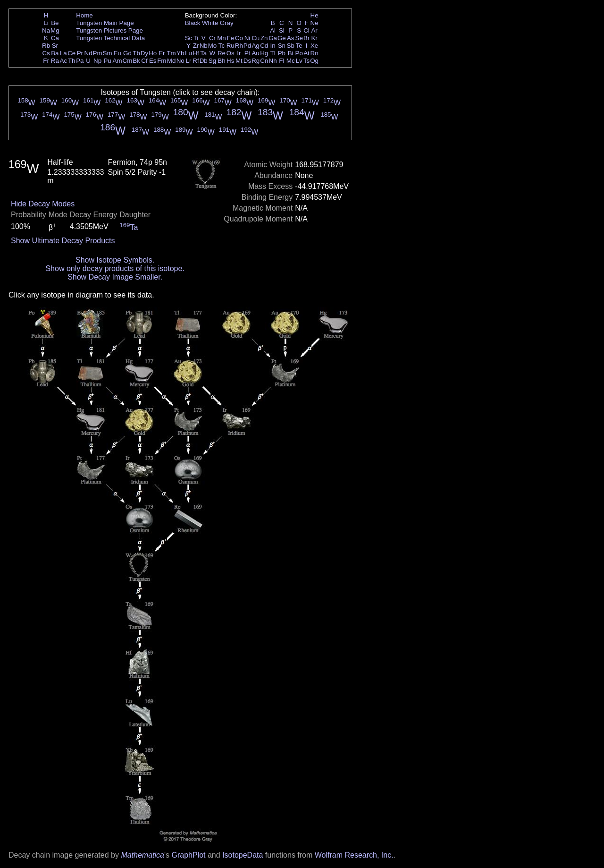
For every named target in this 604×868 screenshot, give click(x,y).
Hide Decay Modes (43, 204)
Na (46, 30)
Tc (222, 46)
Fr (46, 61)
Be (55, 23)
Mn (222, 38)
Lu (189, 53)
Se (299, 38)
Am (117, 61)
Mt (239, 61)
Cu (256, 38)
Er (162, 53)
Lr (189, 61)
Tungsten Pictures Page (109, 30)
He (315, 15)
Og (314, 61)
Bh (221, 61)
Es (153, 61)
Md (172, 61)
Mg (55, 30)
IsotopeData (243, 855)
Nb (204, 46)
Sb (291, 46)
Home (84, 15)
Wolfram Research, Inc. (354, 855)
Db (204, 61)
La (63, 53)
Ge (282, 38)
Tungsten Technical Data (110, 38)
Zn (264, 38)
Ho (153, 53)
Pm (98, 53)
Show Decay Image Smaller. (115, 277)
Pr (80, 53)
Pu (107, 61)
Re (222, 53)
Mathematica (143, 855)
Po (299, 53)
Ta (203, 53)
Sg (212, 61)
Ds (247, 61)
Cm (128, 61)
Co (239, 38)
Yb (180, 53)
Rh (239, 46)
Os (231, 53)
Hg (264, 53)
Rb (46, 46)
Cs (46, 53)
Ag (255, 46)
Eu (117, 53)
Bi (291, 53)
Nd (88, 53)
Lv (299, 61)
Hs (230, 61)
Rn (315, 53)
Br (306, 38)
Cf (144, 61)
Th (72, 61)
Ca (55, 38)
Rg (256, 61)
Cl (306, 30)
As (291, 38)
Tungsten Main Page (105, 23)
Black (193, 23)
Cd (264, 46)
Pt (247, 53)
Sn (282, 46)
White (210, 23)
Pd (247, 46)
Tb (136, 53)
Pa (80, 61)
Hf (196, 53)
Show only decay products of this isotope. (115, 268)
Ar (314, 30)
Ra (55, 61)
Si (282, 30)
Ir (239, 53)
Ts (306, 61)
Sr (55, 46)
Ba (55, 53)
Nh (273, 61)
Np (97, 61)
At (306, 53)
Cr (212, 38)
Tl (273, 53)
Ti (196, 38)
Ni (247, 38)
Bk (136, 61)
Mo (213, 46)
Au (255, 53)
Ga (273, 38)
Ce (71, 53)
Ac (64, 61)
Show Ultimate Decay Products (63, 241)
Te (299, 46)
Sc (189, 38)
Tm (171, 53)
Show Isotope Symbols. (115, 260)
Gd (127, 53)
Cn (264, 61)
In (273, 46)
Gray (227, 23)
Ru (231, 46)
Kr (314, 38)
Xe (314, 46)
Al (273, 30)
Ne (315, 23)
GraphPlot (188, 855)
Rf (196, 61)
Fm (162, 61)
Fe (230, 38)
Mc (291, 61)
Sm (108, 53)
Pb (282, 53)
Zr (196, 46)
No (180, 61)
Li (46, 23)
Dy (144, 53)
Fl (281, 61)
